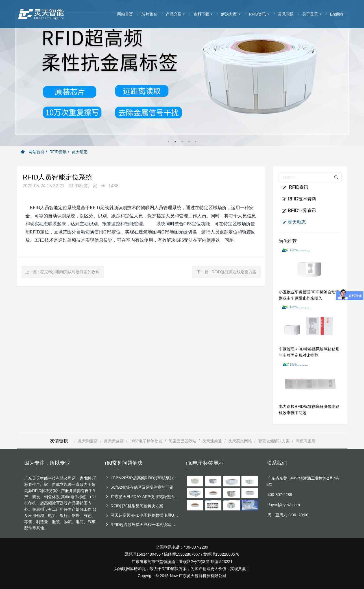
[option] (182, 73)
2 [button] (175, 142)
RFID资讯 (58, 152)
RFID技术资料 (299, 199)
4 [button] (189, 142)
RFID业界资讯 (299, 211)
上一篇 (62, 272)
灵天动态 (80, 152)
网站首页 (33, 152)
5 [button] (196, 142)
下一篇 (226, 272)
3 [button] (182, 142)
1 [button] (169, 142)
